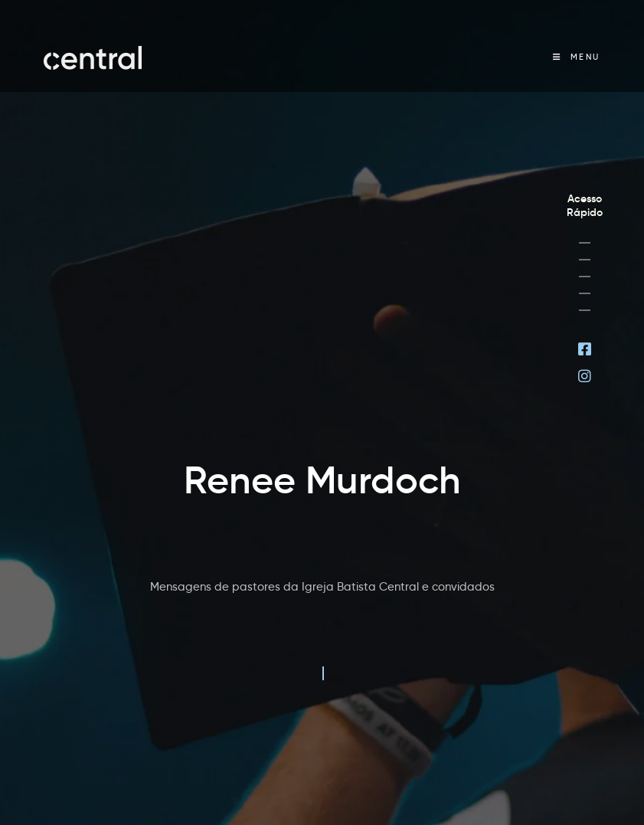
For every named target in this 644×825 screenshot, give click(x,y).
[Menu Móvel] (577, 57)
